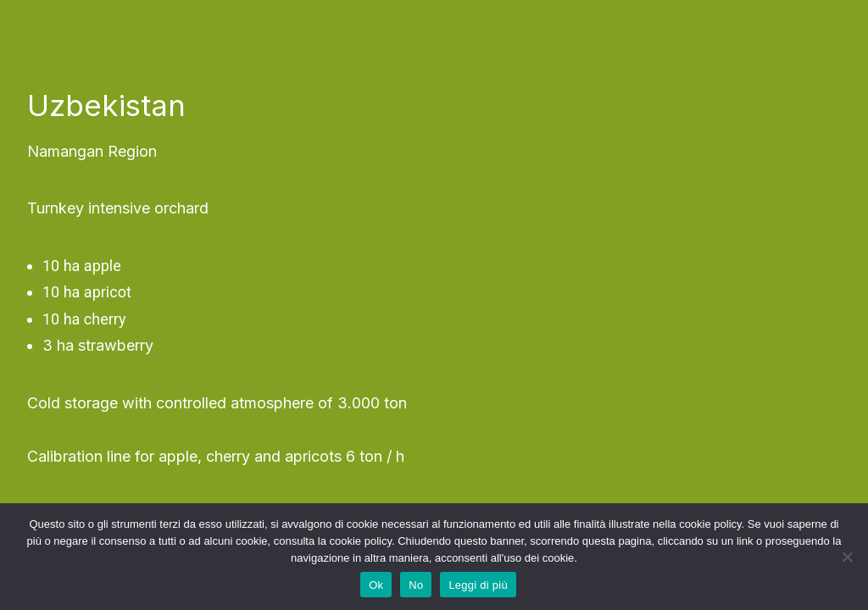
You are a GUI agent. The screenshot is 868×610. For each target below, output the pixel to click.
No (416, 585)
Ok (376, 585)
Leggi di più (478, 585)
